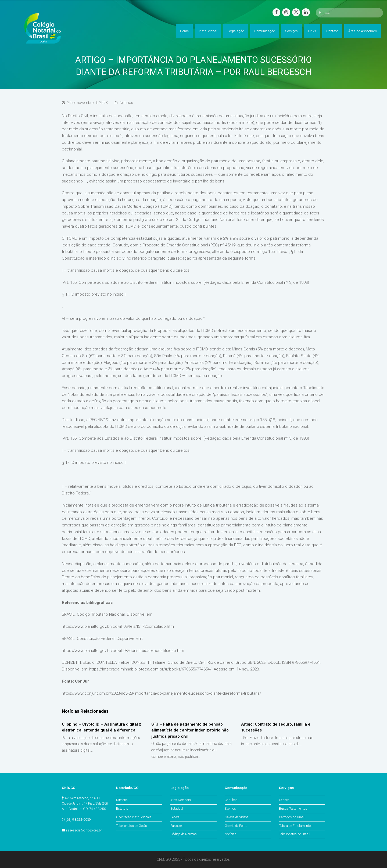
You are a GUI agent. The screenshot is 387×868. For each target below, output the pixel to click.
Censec (284, 800)
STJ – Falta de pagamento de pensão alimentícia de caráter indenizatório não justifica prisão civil (190, 730)
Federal (175, 817)
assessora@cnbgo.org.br (84, 830)
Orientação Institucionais (134, 817)
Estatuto (122, 809)
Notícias (126, 103)
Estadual (177, 809)
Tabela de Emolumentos (296, 826)
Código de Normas (184, 834)
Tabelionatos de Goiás (132, 826)
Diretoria (122, 800)
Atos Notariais (181, 800)
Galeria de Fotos (236, 826)
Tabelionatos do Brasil (295, 834)
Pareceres (177, 826)
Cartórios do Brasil (292, 817)
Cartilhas (231, 800)
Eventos (230, 809)
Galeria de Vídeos (237, 817)
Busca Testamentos (293, 809)
